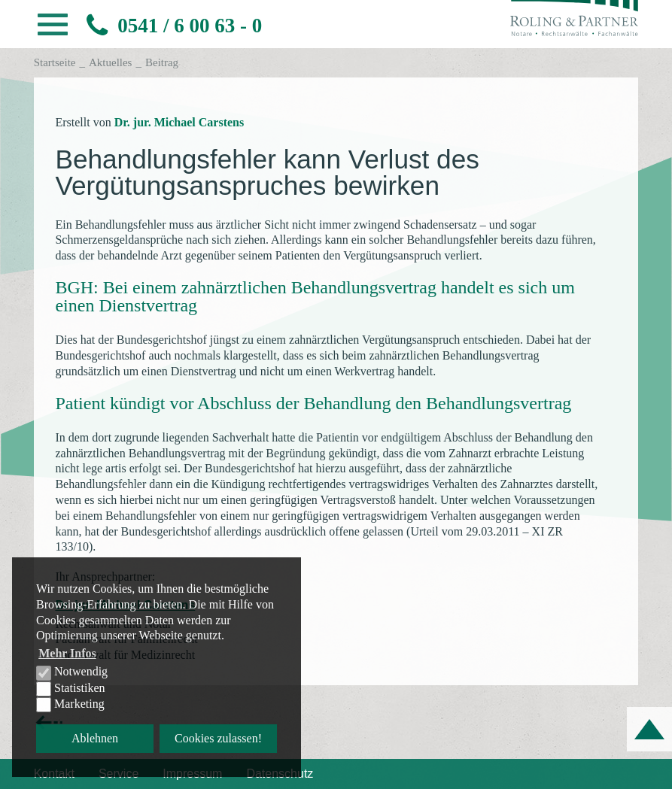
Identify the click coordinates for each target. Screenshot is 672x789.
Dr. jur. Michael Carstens (179, 122)
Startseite (55, 62)
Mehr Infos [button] (67, 653)
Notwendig (72, 672)
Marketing (70, 705)
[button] (53, 29)
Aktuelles (111, 62)
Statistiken (71, 689)
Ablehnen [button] (95, 738)
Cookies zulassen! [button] (218, 738)
